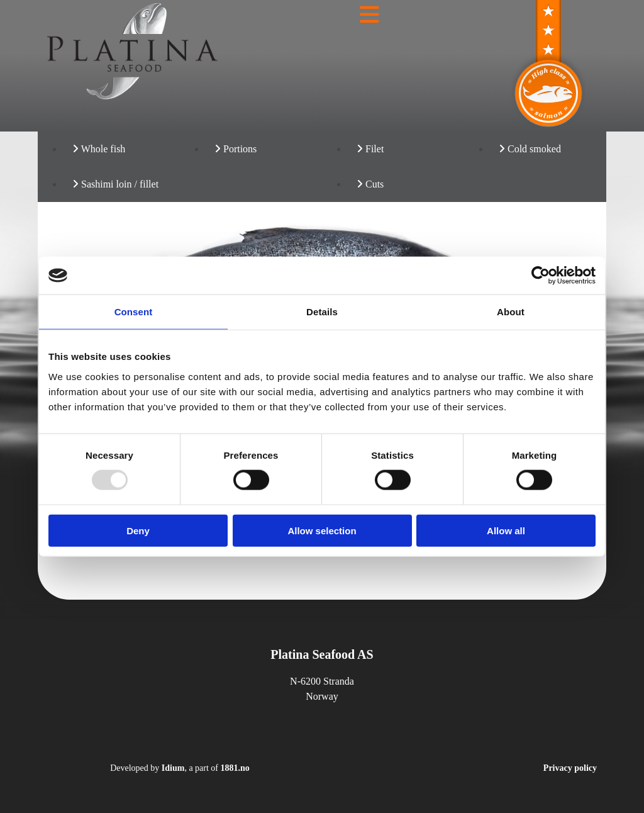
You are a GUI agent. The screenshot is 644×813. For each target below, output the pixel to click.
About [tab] (511, 312)
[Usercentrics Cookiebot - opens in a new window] (541, 276)
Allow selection (322, 530)
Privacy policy (570, 768)
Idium (173, 768)
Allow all (506, 530)
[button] (369, 15)
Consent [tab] (134, 312)
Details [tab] (322, 312)
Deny (138, 530)
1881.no (235, 768)
